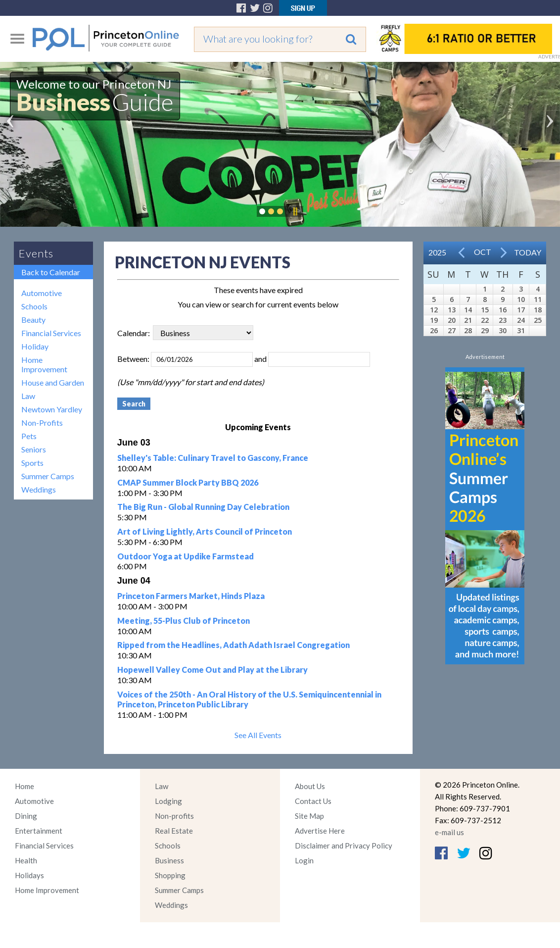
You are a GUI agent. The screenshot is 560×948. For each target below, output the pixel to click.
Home (24, 786)
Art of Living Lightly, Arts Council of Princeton (205, 531)
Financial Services (51, 333)
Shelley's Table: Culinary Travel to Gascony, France (213, 458)
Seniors (34, 449)
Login (304, 860)
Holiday (35, 346)
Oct (483, 252)
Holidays (29, 875)
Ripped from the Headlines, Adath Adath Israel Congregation (233, 645)
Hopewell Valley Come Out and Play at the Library (212, 670)
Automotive (42, 293)
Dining (26, 816)
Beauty (33, 320)
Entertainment (39, 831)
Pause (295, 211)
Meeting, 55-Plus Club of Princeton (184, 621)
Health (26, 860)
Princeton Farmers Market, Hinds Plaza (191, 596)
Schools (34, 306)
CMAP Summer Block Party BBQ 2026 (188, 482)
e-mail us (449, 832)
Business (169, 860)
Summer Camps (48, 476)
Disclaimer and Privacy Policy (344, 846)
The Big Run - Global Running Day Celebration (203, 507)
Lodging (168, 801)
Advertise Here (320, 831)
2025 (437, 252)
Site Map (309, 816)
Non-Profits (42, 423)
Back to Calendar (51, 272)
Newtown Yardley (52, 409)
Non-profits (174, 816)
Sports (32, 463)
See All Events (258, 735)
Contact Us (313, 801)
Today (528, 252)
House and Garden (53, 382)
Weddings (39, 489)
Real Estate (174, 831)
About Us (310, 786)
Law (28, 396)
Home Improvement (44, 364)
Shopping (170, 875)
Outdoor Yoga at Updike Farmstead (186, 556)
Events (36, 253)
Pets (29, 436)
